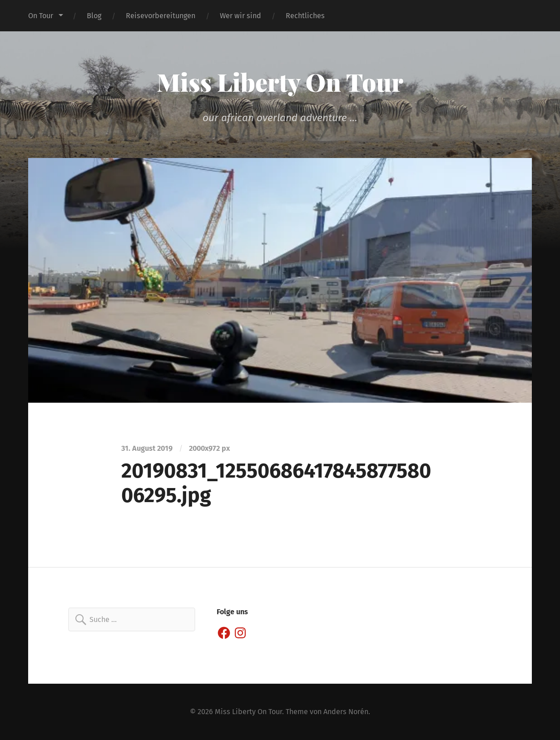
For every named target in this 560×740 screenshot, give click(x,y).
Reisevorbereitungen (161, 16)
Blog (94, 16)
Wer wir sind (240, 16)
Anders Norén (346, 712)
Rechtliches (305, 16)
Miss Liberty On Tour (280, 82)
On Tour (41, 16)
